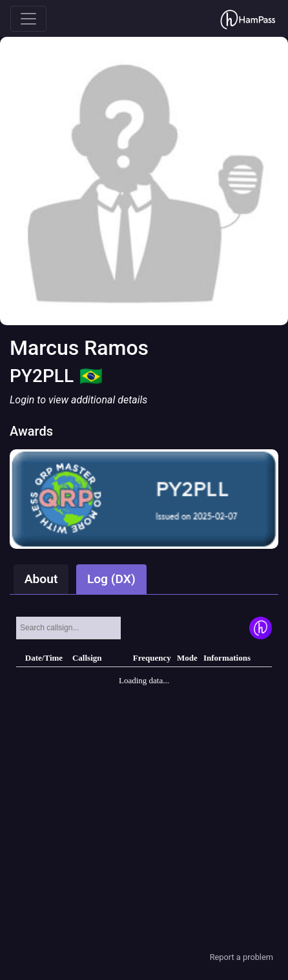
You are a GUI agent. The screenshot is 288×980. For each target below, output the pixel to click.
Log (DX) (111, 579)
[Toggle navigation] (28, 19)
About (41, 579)
